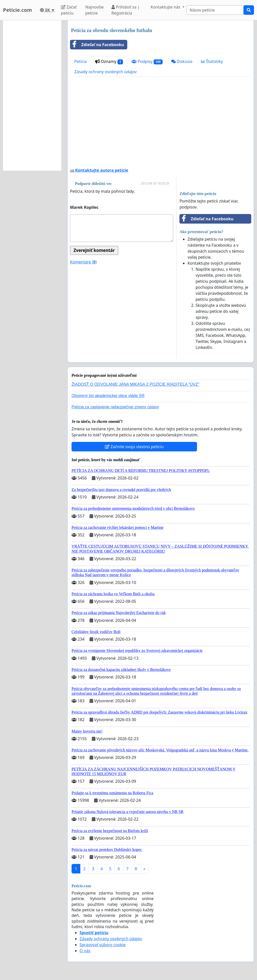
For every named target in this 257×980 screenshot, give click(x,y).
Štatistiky (212, 61)
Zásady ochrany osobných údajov (106, 72)
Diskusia (182, 61)
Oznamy (109, 62)
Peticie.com (17, 10)
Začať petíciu (69, 10)
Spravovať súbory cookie (103, 945)
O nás (85, 951)
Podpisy (147, 62)
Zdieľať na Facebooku (97, 45)
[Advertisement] (161, 124)
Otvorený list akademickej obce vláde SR (108, 396)
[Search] (215, 10)
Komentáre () (83, 262)
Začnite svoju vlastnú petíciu (134, 447)
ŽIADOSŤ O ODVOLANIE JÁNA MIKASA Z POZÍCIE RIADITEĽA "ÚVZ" (135, 384)
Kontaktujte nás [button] (166, 7)
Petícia (80, 61)
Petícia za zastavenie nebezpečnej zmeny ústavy (115, 407)
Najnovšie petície (94, 10)
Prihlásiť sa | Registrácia (126, 10)
